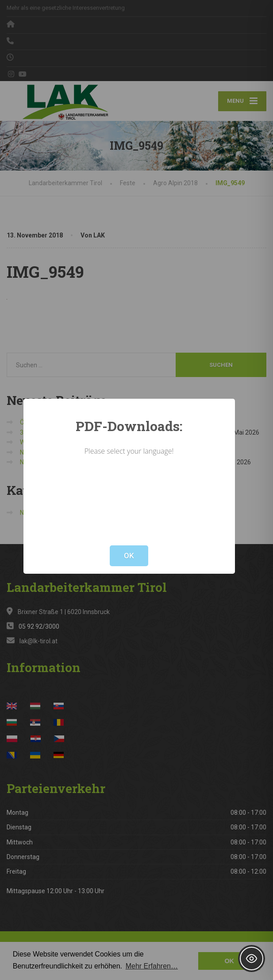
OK (129, 556)
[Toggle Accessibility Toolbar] (252, 959)
